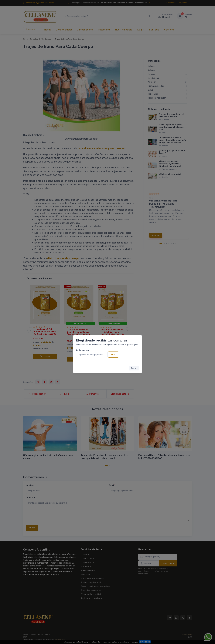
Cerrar (134, 368)
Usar (113, 355)
